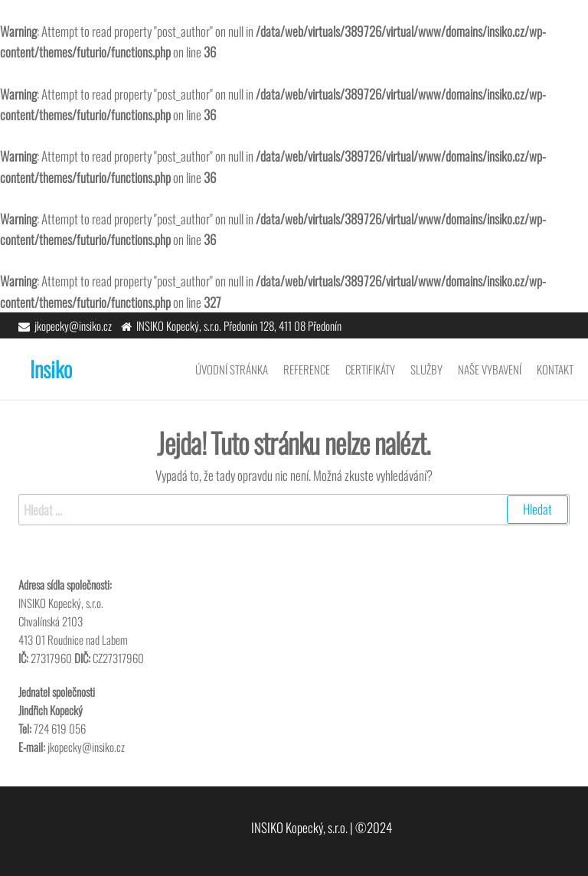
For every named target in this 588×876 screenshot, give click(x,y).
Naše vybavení (490, 369)
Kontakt (555, 369)
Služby (426, 369)
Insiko (51, 369)
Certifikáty (370, 369)
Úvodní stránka (232, 369)
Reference (307, 369)
